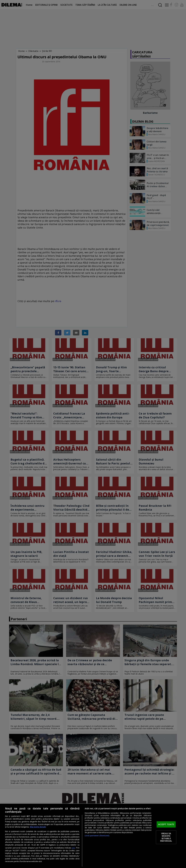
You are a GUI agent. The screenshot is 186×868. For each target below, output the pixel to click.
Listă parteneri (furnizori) (97, 836)
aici (73, 848)
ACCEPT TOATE (166, 824)
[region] (93, 836)
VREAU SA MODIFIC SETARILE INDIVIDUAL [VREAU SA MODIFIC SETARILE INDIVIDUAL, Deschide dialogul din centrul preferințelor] (166, 837)
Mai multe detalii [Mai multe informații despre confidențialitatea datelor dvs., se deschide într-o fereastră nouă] (38, 827)
